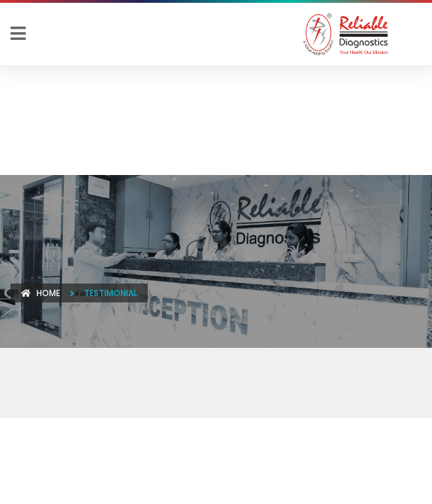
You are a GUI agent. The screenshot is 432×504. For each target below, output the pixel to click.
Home (41, 293)
